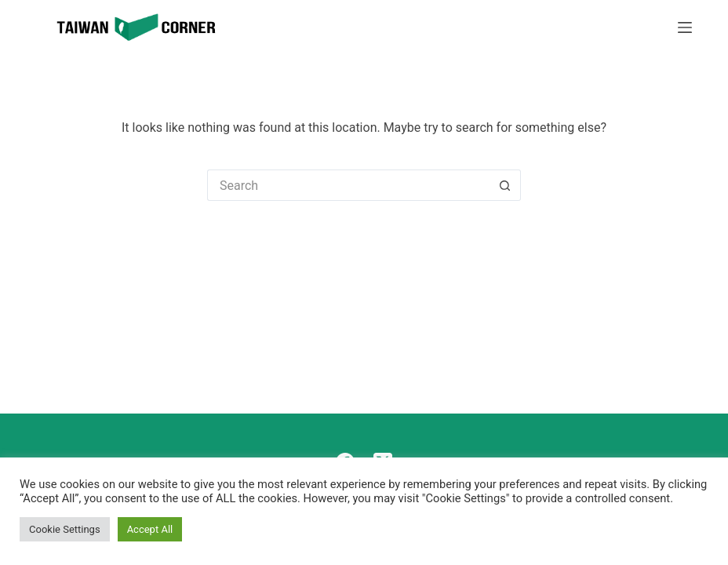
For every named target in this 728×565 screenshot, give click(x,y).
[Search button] (505, 185)
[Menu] (685, 27)
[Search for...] (348, 185)
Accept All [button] (150, 529)
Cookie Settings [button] (65, 529)
